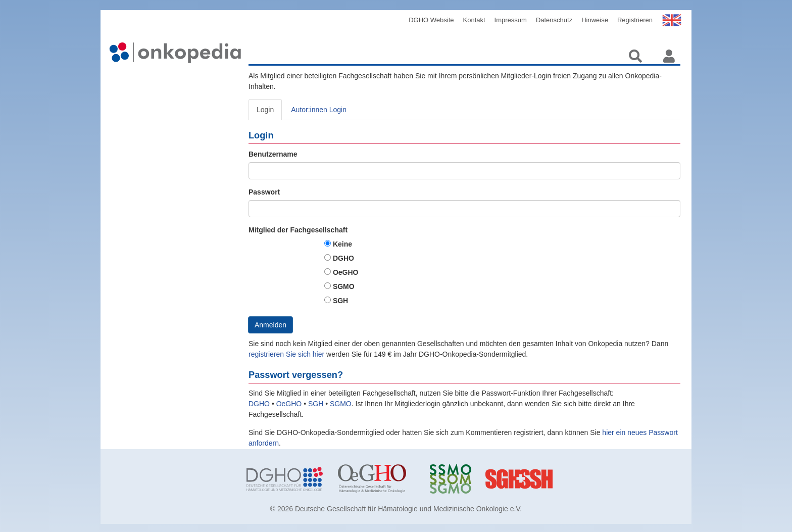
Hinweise (595, 20)
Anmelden (270, 325)
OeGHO (346, 272)
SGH (340, 301)
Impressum (511, 20)
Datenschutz (554, 20)
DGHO (343, 258)
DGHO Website (431, 20)
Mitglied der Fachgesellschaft (298, 230)
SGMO (344, 286)
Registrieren (635, 20)
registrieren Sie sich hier (287, 354)
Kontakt (474, 20)
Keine (342, 244)
